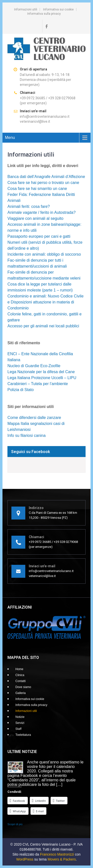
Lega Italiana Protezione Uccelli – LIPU (42, 378)
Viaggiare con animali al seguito (35, 218)
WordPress (25, 859)
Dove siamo (23, 687)
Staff (18, 729)
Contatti (20, 681)
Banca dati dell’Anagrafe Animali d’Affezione (46, 177)
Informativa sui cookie (58, 9)
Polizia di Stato (21, 390)
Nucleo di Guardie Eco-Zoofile (34, 366)
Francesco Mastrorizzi (57, 854)
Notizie (20, 717)
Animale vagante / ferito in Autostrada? (42, 212)
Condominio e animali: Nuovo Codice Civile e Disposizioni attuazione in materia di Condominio (46, 302)
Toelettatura (23, 735)
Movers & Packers (62, 859)
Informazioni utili (26, 9)
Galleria (20, 693)
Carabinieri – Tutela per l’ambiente (38, 384)
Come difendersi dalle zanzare (34, 418)
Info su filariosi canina (27, 435)
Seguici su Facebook (31, 452)
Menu (10, 138)
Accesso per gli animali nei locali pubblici (43, 326)
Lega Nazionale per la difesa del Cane (41, 372)
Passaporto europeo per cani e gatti (39, 236)
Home (19, 669)
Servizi (20, 723)
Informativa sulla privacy (44, 14)
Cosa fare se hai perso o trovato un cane (43, 183)
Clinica (20, 675)
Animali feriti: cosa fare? (29, 206)
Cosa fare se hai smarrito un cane (37, 189)
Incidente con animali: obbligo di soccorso (44, 254)
